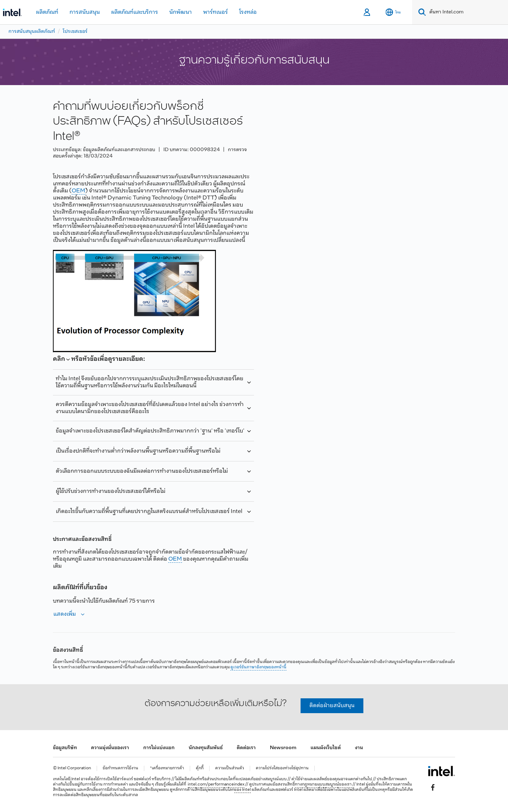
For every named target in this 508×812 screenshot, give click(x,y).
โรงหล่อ (248, 12)
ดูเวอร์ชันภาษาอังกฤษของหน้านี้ (258, 667)
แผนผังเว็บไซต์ (326, 748)
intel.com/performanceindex (216, 784)
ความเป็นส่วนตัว (230, 768)
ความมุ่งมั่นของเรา (110, 748)
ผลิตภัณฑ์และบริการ (135, 12)
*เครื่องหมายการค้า (167, 768)
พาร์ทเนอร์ (216, 12)
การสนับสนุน (85, 12)
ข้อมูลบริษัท (65, 748)
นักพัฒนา (181, 12)
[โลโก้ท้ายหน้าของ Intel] (442, 771)
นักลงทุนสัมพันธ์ (206, 748)
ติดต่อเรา (246, 748)
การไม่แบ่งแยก (159, 748)
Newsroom (283, 748)
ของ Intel (243, 790)
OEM (78, 191)
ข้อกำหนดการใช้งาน (120, 768)
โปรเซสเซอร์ (75, 32)
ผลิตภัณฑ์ (47, 12)
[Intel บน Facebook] (433, 788)
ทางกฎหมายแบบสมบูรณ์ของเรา (323, 784)
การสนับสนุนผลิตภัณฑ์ (32, 32)
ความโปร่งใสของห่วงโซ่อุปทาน (282, 768)
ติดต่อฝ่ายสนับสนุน (332, 706)
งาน (359, 748)
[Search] (421, 12)
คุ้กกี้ (200, 768)
